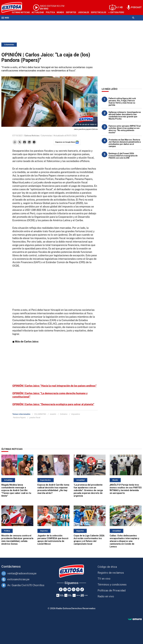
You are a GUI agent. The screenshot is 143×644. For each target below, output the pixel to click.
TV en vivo (104, 579)
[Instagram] (74, 589)
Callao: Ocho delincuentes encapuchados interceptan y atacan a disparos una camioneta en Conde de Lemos (124, 541)
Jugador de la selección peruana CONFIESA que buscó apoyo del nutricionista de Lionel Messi (53, 540)
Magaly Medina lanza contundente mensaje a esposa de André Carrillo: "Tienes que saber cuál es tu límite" (16, 490)
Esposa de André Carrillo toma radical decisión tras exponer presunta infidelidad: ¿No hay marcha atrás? (53, 489)
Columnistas (9, 45)
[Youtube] (69, 589)
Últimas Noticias (21, 12)
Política (50, 12)
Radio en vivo (106, 596)
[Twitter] (65, 589)
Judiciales (84, 12)
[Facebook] (61, 589)
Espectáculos (99, 12)
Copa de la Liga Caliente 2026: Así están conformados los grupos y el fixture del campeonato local (89, 540)
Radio (28, 23)
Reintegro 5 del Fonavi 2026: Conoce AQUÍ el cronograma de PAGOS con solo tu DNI (123, 156)
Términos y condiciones (112, 585)
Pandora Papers (19, 418)
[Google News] (78, 589)
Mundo (60, 12)
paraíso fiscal (35, 418)
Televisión (17, 23)
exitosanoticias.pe (18, 579)
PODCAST (136, 7)
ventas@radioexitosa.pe (22, 573)
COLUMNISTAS (40, 414)
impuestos (76, 414)
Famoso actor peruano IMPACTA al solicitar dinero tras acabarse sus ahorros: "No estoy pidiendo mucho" (125, 129)
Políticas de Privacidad (112, 590)
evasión (53, 414)
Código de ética (107, 567)
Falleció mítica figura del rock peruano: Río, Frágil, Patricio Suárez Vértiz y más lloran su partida (122, 102)
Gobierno (64, 414)
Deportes (71, 12)
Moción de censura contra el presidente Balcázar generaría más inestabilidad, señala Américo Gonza (17, 540)
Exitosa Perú (117, 12)
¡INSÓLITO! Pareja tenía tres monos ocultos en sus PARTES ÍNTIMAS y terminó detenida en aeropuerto (126, 489)
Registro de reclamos (111, 573)
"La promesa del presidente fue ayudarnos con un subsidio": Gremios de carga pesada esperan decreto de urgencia (88, 490)
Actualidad (38, 12)
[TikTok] (82, 589)
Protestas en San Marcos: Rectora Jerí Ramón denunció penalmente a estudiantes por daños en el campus (125, 143)
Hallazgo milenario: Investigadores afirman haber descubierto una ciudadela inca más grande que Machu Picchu (125, 115)
